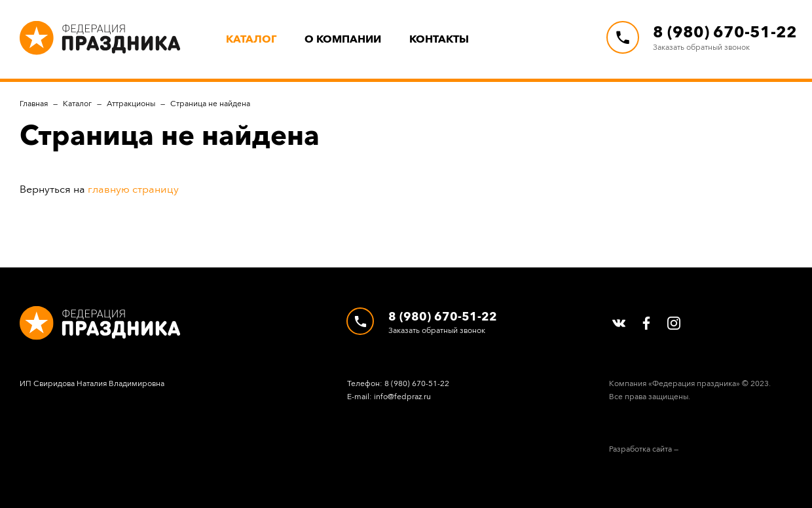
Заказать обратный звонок (701, 47)
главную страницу (133, 189)
